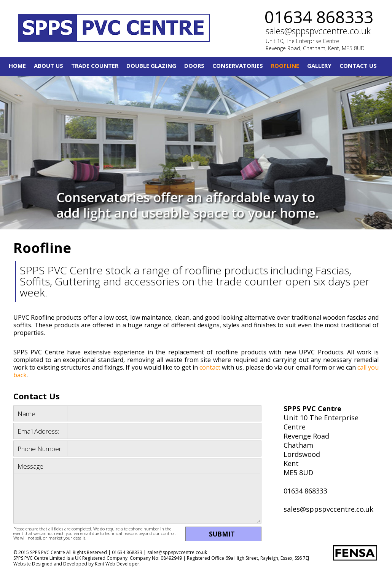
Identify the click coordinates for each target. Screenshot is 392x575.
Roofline (285, 66)
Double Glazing (151, 66)
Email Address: (38, 431)
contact (210, 367)
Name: (27, 414)
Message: (31, 466)
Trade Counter (95, 66)
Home (17, 66)
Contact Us (358, 66)
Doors (194, 66)
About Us (49, 66)
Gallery (319, 66)
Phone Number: (40, 449)
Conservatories (238, 66)
